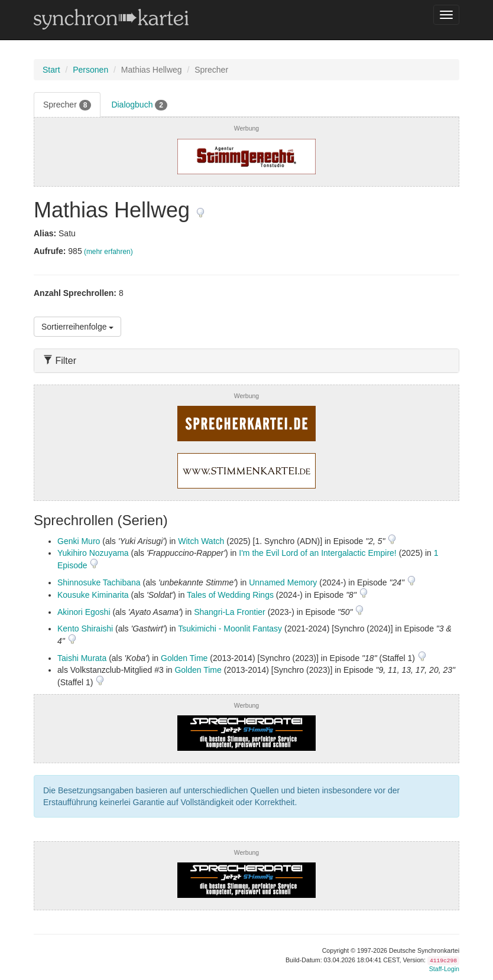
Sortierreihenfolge (77, 327)
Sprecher (67, 105)
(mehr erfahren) (108, 252)
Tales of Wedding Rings (230, 595)
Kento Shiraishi (85, 629)
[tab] (246, 361)
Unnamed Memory (283, 582)
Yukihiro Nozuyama (93, 553)
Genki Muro (79, 541)
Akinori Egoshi (84, 612)
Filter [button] (60, 361)
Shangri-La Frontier (230, 612)
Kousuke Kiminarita (93, 595)
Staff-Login (444, 969)
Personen (90, 70)
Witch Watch (201, 541)
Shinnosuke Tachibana (99, 582)
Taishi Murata (82, 658)
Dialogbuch (139, 105)
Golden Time (184, 658)
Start (51, 70)
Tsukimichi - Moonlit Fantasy (230, 629)
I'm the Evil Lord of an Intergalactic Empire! (317, 553)
